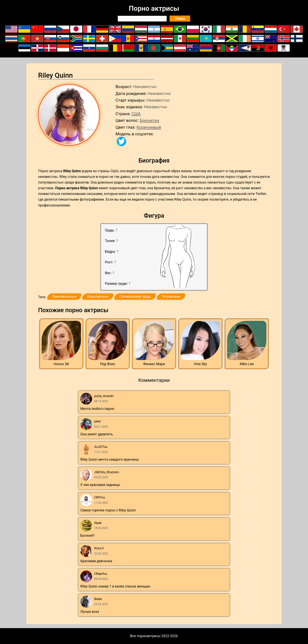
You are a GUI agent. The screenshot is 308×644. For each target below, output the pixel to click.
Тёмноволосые (64, 297)
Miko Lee (247, 364)
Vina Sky (200, 364)
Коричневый (149, 127)
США (136, 114)
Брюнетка (149, 120)
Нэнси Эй (61, 364)
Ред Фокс (108, 364)
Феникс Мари (154, 364)
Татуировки (171, 297)
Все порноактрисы (145, 636)
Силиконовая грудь (135, 297)
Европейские (98, 297)
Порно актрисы (154, 8)
